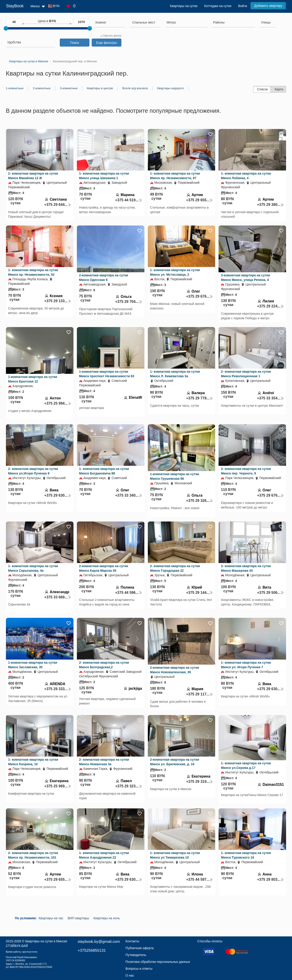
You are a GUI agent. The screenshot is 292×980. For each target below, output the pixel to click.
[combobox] (110, 23)
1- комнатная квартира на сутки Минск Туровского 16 (246, 855)
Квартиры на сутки (184, 6)
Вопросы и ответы (139, 969)
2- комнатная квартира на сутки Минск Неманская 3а (104, 762)
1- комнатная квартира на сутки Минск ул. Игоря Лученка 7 (246, 665)
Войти (243, 6)
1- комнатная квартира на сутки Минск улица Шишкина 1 (104, 176)
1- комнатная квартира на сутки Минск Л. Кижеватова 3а (175, 374)
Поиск (75, 43)
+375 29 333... (58, 689)
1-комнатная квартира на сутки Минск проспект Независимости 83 (107, 374)
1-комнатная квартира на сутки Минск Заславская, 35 (33, 665)
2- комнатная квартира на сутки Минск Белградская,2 (104, 665)
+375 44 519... (129, 200)
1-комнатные (15, 88)
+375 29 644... (58, 205)
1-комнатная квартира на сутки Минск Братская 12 (33, 379)
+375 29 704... (129, 302)
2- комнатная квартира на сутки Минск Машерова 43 (246, 568)
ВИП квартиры (78, 918)
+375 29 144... (200, 593)
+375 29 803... (271, 879)
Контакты (132, 941)
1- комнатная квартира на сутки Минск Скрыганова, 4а (33, 568)
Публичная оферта (140, 948)
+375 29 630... (58, 495)
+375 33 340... (129, 495)
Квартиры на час (51, 918)
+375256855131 (92, 950)
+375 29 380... (271, 205)
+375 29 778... (200, 398)
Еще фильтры (107, 43)
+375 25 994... (58, 403)
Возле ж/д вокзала (135, 88)
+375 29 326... (200, 501)
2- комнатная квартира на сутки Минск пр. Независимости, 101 (33, 855)
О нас (130, 975)
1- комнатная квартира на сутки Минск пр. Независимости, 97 (175, 176)
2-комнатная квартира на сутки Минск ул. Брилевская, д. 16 (175, 762)
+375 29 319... (200, 782)
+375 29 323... (129, 786)
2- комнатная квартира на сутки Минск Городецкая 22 (175, 568)
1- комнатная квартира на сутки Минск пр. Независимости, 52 (33, 272)
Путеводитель (136, 955)
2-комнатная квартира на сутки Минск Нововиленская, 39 (175, 670)
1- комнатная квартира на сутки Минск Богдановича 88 (104, 471)
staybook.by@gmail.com (99, 942)
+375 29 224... (271, 306)
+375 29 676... (200, 296)
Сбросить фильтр (111, 36)
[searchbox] (110, 22)
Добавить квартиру (268, 6)
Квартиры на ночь (107, 918)
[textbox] (144, 22)
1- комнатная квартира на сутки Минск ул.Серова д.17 (246, 765)
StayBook (15, 6)
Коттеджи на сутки (218, 6)
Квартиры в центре (100, 88)
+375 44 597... (200, 879)
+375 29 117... (200, 694)
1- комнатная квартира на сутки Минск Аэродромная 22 (104, 855)
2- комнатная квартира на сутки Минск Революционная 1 (246, 374)
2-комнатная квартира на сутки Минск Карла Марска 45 (104, 568)
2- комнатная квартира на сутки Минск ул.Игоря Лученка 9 (33, 471)
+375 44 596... (129, 593)
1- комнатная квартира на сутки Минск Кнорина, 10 (33, 762)
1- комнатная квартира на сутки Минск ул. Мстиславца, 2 (175, 272)
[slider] (6, 28)
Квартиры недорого (171, 88)
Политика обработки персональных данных (158, 962)
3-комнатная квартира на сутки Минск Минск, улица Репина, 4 (245, 278)
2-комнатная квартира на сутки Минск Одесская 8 (104, 278)
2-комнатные (42, 88)
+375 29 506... (271, 593)
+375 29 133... (58, 301)
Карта (279, 89)
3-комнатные (69, 88)
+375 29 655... (200, 200)
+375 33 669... (58, 597)
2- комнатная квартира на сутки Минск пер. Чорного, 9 (246, 471)
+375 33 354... (271, 398)
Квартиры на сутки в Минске (46, 941)
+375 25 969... (58, 786)
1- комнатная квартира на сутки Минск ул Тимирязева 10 (175, 855)
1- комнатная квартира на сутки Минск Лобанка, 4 (246, 176)
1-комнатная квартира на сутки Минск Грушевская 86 (175, 476)
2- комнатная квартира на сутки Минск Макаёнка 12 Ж (33, 176)
